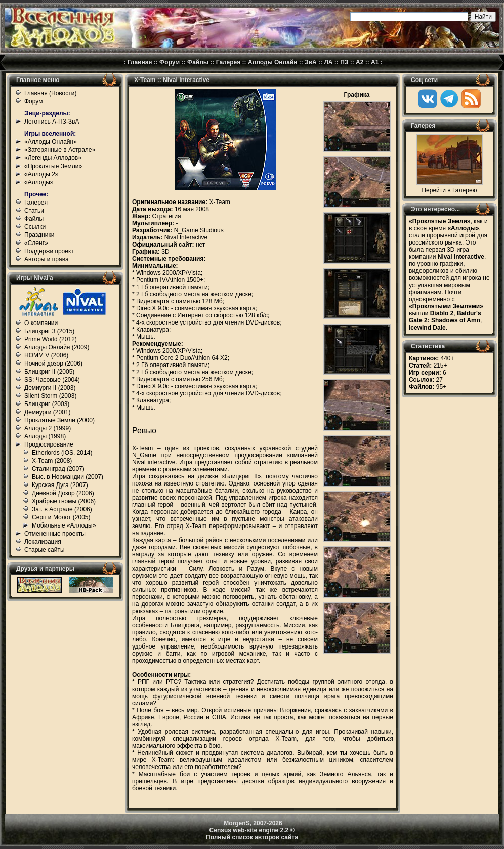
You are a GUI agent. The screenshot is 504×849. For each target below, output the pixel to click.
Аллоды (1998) (45, 436)
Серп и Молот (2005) (61, 517)
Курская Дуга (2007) (60, 485)
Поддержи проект (49, 251)
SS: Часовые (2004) (52, 380)
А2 (360, 62)
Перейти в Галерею (449, 190)
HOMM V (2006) (46, 355)
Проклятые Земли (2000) (59, 420)
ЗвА (311, 62)
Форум (170, 62)
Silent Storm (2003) (50, 396)
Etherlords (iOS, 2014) (62, 453)
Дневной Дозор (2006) (63, 493)
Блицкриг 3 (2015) (49, 331)
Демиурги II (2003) (50, 388)
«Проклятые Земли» (53, 166)
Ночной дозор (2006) (53, 363)
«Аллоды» (39, 182)
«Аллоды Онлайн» (51, 142)
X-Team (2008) (52, 461)
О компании (41, 323)
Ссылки (35, 227)
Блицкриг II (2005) (49, 372)
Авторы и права (47, 259)
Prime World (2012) (51, 339)
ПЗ (344, 62)
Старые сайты (45, 550)
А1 (375, 62)
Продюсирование (49, 444)
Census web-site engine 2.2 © (252, 830)
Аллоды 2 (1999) (48, 428)
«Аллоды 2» (41, 174)
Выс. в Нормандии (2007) (68, 477)
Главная (140, 62)
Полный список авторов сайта (252, 837)
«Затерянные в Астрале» (60, 150)
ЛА (328, 62)
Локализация (43, 542)
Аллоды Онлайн (273, 62)
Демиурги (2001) (47, 412)
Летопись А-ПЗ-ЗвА (52, 122)
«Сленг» (36, 243)
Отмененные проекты (55, 534)
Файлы (198, 62)
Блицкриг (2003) (47, 404)
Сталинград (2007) (58, 469)
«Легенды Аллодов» (53, 158)
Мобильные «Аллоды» (64, 525)
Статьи (34, 211)
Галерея (228, 62)
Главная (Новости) (50, 93)
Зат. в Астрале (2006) (62, 509)
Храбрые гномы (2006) (64, 501)
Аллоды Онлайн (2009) (57, 347)
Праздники (39, 235)
